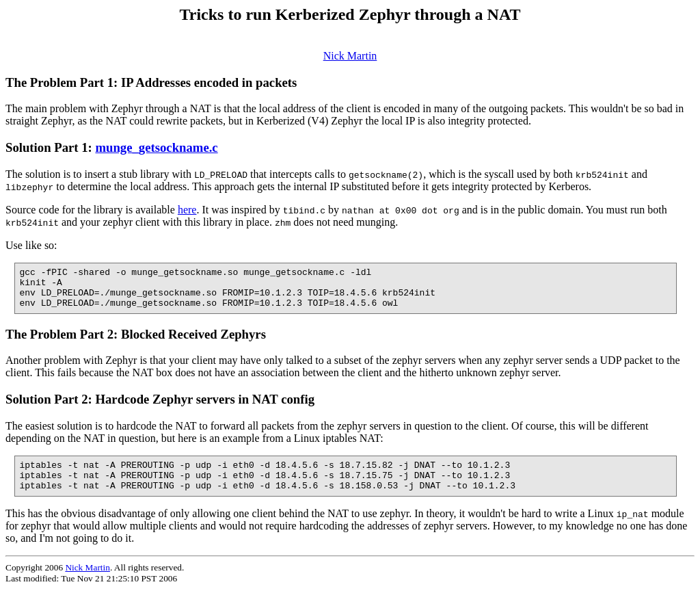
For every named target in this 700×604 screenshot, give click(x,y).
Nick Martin (350, 56)
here (187, 210)
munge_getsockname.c (156, 147)
